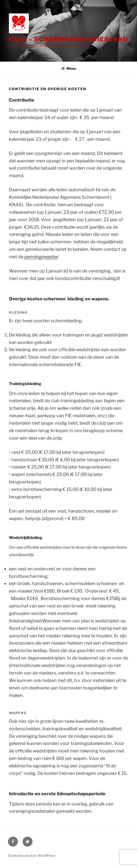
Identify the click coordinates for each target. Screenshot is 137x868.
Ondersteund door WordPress (32, 855)
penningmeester (41, 257)
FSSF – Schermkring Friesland (68, 39)
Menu (69, 68)
